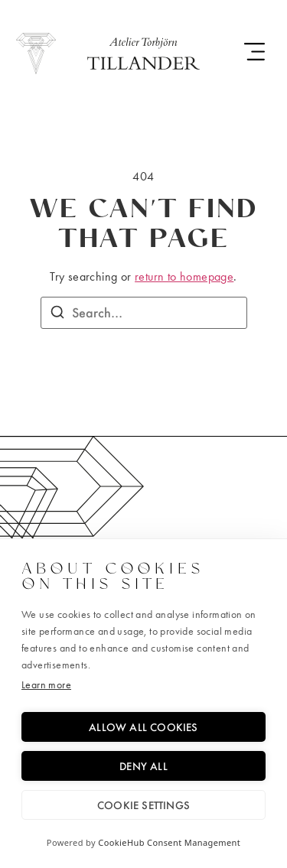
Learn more (46, 685)
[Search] (57, 314)
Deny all (143, 766)
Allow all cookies (143, 727)
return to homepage (184, 276)
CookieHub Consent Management (169, 842)
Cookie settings (143, 805)
